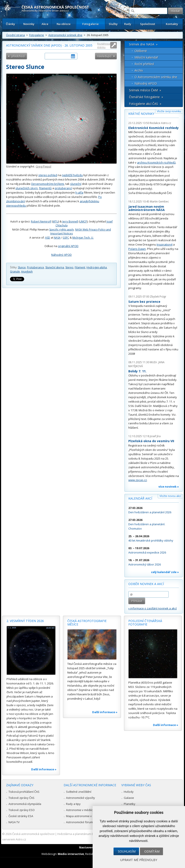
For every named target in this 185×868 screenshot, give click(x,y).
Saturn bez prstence (144, 302)
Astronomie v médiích (80, 810)
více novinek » (169, 487)
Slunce (22, 267)
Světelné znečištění (79, 792)
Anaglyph (27, 272)
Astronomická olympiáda (25, 804)
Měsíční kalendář (146, 57)
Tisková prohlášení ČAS (24, 792)
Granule (15, 272)
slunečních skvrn (27, 188)
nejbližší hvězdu (72, 175)
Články (10, 24)
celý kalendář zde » (165, 572)
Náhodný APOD (61, 255)
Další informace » (44, 769)
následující (104, 56)
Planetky (130, 804)
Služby (113, 24)
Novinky (29, 24)
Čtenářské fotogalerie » (146, 97)
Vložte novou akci (170, 496)
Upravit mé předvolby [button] (139, 860)
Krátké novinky (141, 114)
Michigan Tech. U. (83, 238)
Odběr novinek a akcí (146, 584)
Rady (128, 24)
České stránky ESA (21, 816)
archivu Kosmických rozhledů (156, 162)
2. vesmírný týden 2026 (25, 621)
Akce (45, 24)
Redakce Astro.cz (160, 123)
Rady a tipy (73, 804)
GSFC (66, 238)
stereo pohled (48, 175)
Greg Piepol (43, 166)
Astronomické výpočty (81, 798)
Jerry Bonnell (70, 222)
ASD (48, 238)
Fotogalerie (91, 24)
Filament (80, 267)
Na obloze (64, 24)
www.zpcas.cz (138, 480)
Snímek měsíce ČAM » (145, 90)
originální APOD (68, 246)
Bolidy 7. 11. (137, 371)
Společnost (148, 24)
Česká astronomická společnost (33, 834)
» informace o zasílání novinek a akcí (153, 608)
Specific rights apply (62, 230)
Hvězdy (129, 792)
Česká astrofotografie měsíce (87, 623)
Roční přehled (144, 64)
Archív (139, 70)
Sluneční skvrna (55, 267)
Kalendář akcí (140, 498)
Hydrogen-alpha (97, 267)
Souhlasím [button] (127, 851)
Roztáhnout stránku (104, 45)
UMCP (83, 222)
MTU (56, 222)
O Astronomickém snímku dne (156, 77)
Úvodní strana (15, 35)
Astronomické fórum (79, 822)
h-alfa (79, 192)
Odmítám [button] (152, 851)
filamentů (45, 188)
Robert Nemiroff (41, 222)
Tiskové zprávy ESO (22, 810)
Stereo (69, 267)
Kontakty (172, 24)
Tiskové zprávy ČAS (21, 798)
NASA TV (14, 822)
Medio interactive (71, 854)
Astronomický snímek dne (65, 35)
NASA (57, 238)
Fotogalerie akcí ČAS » (145, 104)
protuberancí (63, 188)
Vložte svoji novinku (169, 111)
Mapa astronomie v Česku (83, 816)
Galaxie (129, 798)
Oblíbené (141, 51)
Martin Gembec (159, 202)
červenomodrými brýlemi (48, 184)
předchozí (18, 56)
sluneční (76, 184)
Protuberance (36, 267)
